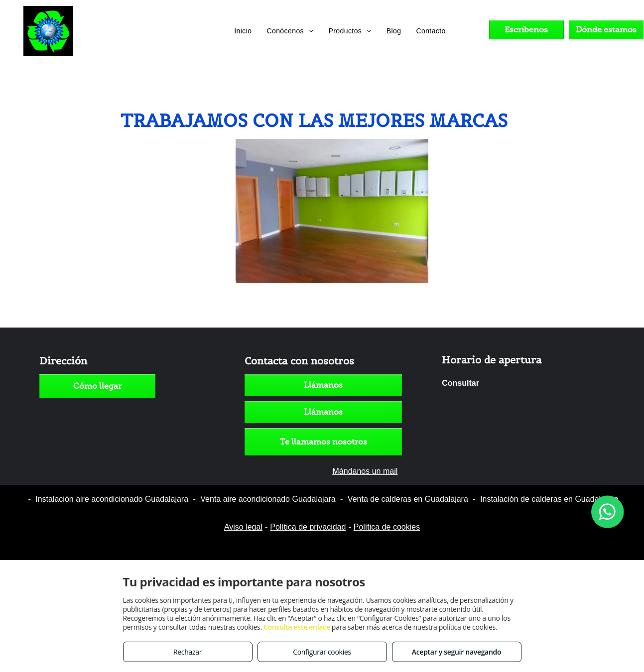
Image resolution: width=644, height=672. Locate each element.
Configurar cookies (322, 652)
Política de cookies (387, 527)
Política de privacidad (308, 527)
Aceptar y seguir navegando (456, 652)
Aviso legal (243, 527)
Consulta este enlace (297, 627)
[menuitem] (243, 31)
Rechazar (188, 652)
